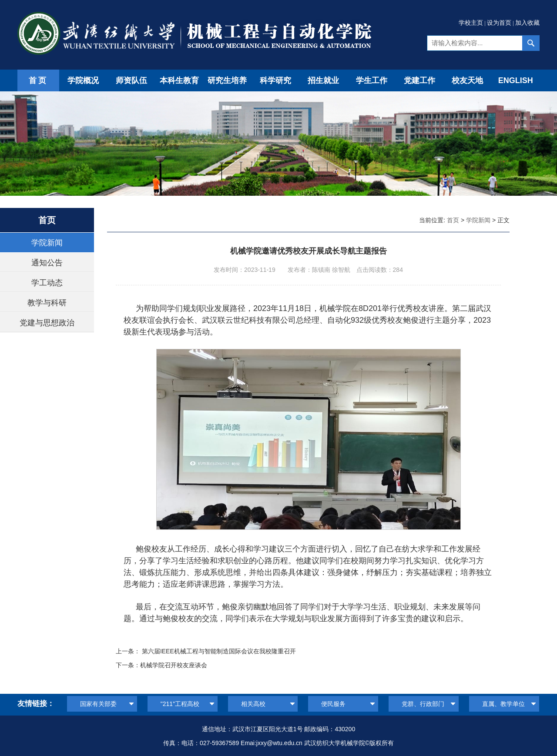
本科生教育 (179, 80)
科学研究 (275, 80)
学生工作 (372, 80)
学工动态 (47, 283)
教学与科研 (47, 303)
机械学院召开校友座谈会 (174, 665)
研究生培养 (227, 80)
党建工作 (419, 80)
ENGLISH (516, 80)
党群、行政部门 (423, 704)
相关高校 (253, 704)
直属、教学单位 (503, 704)
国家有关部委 (98, 704)
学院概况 (83, 80)
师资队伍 (131, 80)
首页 (38, 80)
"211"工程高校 (180, 704)
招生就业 (323, 80)
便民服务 (333, 704)
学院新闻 (47, 243)
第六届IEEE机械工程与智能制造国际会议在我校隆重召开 (219, 651)
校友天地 (467, 80)
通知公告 (47, 263)
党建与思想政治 (47, 323)
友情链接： (36, 704)
